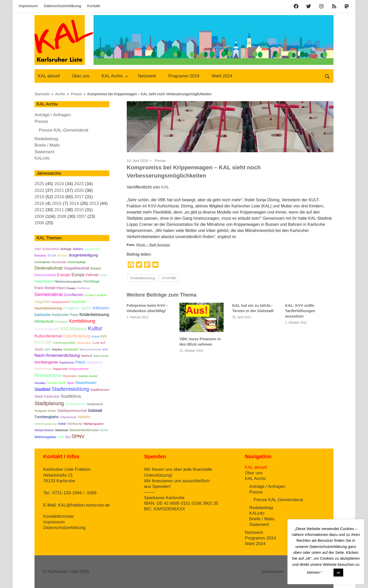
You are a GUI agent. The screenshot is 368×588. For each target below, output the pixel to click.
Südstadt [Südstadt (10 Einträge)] (95, 410)
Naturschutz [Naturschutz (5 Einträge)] (101, 356)
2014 (74, 203)
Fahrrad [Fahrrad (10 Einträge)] (92, 275)
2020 (79, 190)
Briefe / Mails (47, 145)
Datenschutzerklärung (62, 6)
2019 (39, 197)
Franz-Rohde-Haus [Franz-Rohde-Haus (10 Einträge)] (50, 288)
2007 (81, 216)
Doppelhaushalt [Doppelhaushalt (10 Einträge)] (77, 268)
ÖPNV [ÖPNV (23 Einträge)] (78, 437)
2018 (59, 197)
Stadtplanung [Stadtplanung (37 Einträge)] (49, 403)
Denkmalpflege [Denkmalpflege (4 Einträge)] (77, 262)
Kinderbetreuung (143, 278)
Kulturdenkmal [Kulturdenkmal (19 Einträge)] (48, 336)
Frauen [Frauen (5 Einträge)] (71, 288)
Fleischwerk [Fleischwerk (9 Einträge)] (44, 281)
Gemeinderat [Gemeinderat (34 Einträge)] (49, 294)
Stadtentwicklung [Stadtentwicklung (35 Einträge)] (70, 389)
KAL (165, 187)
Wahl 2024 (222, 76)
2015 (57, 203)
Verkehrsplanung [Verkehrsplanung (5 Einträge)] (45, 424)
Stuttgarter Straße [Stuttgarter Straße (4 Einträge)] (45, 411)
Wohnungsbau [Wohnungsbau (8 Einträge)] (45, 437)
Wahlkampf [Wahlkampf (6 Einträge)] (75, 424)
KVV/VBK (169, 278)
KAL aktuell (49, 76)
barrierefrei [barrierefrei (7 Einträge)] (92, 249)
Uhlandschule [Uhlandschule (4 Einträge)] (68, 417)
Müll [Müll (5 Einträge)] (105, 349)
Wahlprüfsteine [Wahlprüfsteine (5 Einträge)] (44, 430)
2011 (59, 210)
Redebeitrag (46, 139)
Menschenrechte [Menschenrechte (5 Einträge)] (90, 349)
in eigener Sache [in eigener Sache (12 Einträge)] (77, 308)
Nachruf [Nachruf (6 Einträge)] (87, 356)
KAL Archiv (115, 76)
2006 (39, 223)
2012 (39, 210)
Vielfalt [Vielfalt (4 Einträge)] (62, 424)
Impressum (28, 6)
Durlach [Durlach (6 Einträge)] (96, 268)
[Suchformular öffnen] (327, 76)
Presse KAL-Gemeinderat (64, 130)
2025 (39, 184)
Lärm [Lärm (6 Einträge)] (48, 349)
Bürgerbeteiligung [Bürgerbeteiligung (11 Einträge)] (84, 255)
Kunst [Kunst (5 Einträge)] (95, 336)
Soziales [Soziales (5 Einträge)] (40, 383)
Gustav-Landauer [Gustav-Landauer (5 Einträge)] (96, 295)
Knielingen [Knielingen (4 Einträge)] (62, 322)
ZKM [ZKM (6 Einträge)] (61, 437)
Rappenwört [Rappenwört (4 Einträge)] (60, 369)
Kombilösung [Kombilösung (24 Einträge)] (82, 321)
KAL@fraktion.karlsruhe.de (84, 505)
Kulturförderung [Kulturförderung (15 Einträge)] (77, 336)
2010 (79, 210)
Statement (44, 152)
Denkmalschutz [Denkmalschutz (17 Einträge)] (49, 268)
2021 (59, 190)
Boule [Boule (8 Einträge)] (52, 255)
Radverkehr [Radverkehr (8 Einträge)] (43, 369)
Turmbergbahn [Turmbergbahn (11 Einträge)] (47, 417)
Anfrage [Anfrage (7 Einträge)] (66, 249)
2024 (59, 184)
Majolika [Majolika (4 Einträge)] (57, 349)
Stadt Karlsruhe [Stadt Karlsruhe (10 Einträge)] (47, 396)
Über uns (81, 76)
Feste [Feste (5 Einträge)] (103, 275)
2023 (79, 184)
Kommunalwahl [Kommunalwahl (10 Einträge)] (47, 329)
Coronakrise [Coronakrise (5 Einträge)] (42, 262)
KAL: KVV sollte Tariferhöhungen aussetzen (300, 311)
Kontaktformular (59, 516)
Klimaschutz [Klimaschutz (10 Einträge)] (44, 321)
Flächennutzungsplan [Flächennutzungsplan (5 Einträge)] (68, 281)
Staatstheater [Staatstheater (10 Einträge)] (86, 383)
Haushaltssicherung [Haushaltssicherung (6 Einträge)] (48, 308)
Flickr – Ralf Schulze (153, 245)
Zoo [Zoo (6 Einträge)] (68, 437)
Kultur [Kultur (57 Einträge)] (95, 328)
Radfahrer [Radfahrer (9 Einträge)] (95, 362)
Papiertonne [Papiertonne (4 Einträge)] (67, 362)
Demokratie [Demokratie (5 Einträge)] (59, 262)
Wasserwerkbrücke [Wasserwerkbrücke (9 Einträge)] (84, 430)
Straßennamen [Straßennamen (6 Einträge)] (75, 404)
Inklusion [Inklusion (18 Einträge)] (101, 308)
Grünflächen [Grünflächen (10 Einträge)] (74, 295)
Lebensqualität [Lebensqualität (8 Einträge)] (64, 343)
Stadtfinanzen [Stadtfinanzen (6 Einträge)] (100, 390)
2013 (94, 203)
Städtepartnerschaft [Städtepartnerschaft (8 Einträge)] (72, 411)
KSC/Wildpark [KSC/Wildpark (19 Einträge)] (74, 329)
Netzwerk (147, 76)
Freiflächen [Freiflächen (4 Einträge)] (84, 288)
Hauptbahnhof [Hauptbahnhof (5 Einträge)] (60, 302)
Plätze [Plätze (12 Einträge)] (80, 362)
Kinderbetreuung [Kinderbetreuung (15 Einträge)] (94, 315)
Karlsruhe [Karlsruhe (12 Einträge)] (43, 315)
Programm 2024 (184, 76)
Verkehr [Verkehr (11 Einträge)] (84, 417)
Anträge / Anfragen (53, 115)
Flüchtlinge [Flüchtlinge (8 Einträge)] (91, 281)
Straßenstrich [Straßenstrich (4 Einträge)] (95, 404)
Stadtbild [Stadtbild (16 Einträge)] (42, 389)
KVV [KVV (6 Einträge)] (103, 336)
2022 (39, 190)
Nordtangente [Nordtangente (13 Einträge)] (46, 362)
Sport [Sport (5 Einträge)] (70, 383)
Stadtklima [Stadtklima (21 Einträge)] (71, 396)
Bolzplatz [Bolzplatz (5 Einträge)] (41, 255)
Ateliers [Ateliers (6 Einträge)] (78, 249)
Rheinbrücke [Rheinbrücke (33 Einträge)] (48, 375)
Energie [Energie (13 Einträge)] (64, 275)
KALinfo (42, 158)
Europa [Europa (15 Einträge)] (78, 275)
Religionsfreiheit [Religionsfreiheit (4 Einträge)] (79, 369)
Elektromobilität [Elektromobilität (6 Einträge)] (45, 275)
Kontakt (94, 6)
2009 (39, 216)
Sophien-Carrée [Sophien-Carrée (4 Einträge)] (88, 376)
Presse (160, 161)
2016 (39, 203)
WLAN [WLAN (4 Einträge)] (104, 430)
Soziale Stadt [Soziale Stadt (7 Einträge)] (56, 383)
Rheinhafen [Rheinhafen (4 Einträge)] (70, 376)
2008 (62, 216)
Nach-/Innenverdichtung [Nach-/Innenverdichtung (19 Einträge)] (57, 355)
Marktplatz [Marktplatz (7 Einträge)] (71, 349)
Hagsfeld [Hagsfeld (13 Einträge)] (42, 302)
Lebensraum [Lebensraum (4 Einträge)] (84, 343)
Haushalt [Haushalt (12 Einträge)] (78, 302)
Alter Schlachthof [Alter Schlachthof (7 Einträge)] (47, 249)
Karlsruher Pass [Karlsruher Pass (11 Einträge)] (65, 315)
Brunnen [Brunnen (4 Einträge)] (63, 255)
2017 (79, 197)
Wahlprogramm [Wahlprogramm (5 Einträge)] (94, 424)
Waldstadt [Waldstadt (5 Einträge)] (62, 430)
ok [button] (338, 573)
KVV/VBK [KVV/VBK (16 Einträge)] (43, 342)
